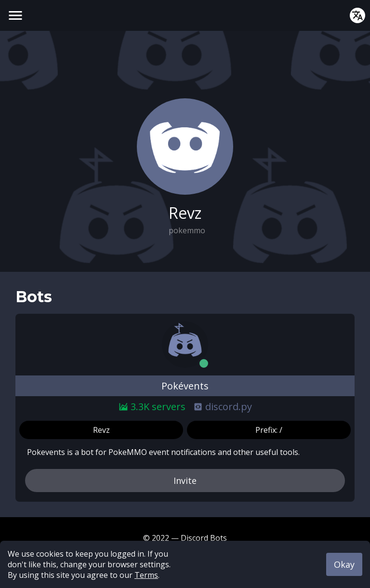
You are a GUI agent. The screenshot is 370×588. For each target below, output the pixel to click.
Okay (344, 564)
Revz (101, 430)
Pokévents (185, 386)
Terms (146, 575)
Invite (185, 481)
